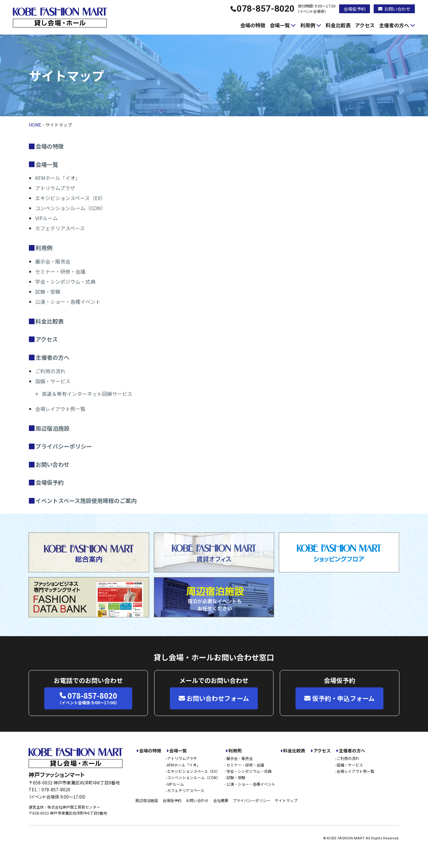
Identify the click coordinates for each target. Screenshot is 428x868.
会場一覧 (280, 25)
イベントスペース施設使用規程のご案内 (86, 500)
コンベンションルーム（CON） (70, 208)
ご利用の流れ (50, 371)
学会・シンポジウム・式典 (65, 281)
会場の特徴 (253, 25)
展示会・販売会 (53, 261)
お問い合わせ (394, 9)
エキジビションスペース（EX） (70, 198)
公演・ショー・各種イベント (68, 302)
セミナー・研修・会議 (60, 271)
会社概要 (221, 800)
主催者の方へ (394, 25)
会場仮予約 (355, 9)
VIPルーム (46, 218)
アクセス (365, 25)
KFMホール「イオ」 (58, 178)
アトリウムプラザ (55, 188)
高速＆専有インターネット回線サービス (87, 394)
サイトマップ (286, 800)
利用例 (308, 25)
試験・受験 (48, 292)
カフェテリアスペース (60, 228)
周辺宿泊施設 (52, 428)
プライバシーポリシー (64, 446)
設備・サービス (53, 381)
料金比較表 (338, 25)
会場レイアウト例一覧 (60, 409)
